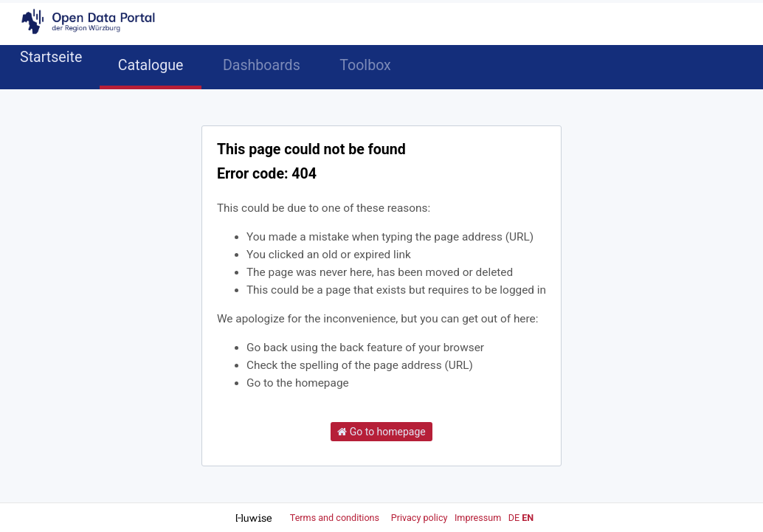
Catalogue (151, 65)
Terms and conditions (336, 518)
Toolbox (365, 65)
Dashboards (262, 65)
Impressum (478, 518)
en (528, 518)
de (514, 518)
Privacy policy (421, 518)
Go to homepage (381, 432)
